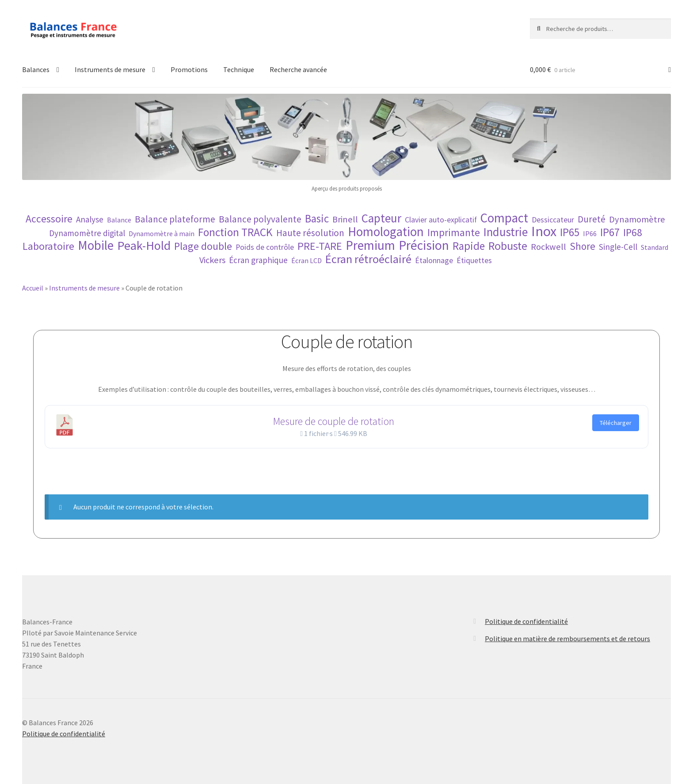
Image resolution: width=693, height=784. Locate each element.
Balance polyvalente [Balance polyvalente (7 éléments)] (260, 219)
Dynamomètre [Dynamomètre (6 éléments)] (637, 220)
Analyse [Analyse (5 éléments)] (90, 219)
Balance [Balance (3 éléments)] (119, 220)
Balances (36, 69)
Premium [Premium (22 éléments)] (370, 245)
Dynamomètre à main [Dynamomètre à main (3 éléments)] (162, 233)
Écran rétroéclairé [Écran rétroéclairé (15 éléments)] (368, 259)
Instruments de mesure (110, 69)
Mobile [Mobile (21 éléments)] (96, 246)
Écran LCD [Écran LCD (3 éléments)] (307, 260)
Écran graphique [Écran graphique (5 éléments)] (258, 260)
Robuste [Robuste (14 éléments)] (508, 246)
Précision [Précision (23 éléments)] (424, 245)
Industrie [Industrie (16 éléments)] (506, 232)
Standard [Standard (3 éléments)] (655, 247)
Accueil (33, 288)
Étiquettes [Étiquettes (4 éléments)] (474, 260)
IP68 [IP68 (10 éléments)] (633, 232)
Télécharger (616, 423)
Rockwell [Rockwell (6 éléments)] (548, 247)
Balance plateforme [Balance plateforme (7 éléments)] (175, 219)
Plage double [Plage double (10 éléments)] (203, 246)
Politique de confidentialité (526, 621)
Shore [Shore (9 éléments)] (583, 246)
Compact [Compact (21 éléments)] (504, 218)
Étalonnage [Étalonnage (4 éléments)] (434, 260)
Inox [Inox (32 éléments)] (544, 231)
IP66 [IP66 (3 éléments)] (590, 233)
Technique (239, 69)
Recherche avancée (298, 69)
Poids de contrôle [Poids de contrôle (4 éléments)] (265, 247)
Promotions (189, 69)
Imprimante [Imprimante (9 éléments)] (454, 232)
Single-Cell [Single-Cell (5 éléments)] (618, 247)
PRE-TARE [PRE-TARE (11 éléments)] (320, 246)
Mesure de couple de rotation (334, 421)
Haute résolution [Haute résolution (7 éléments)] (310, 233)
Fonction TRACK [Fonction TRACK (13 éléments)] (235, 232)
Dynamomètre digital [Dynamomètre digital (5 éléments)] (87, 233)
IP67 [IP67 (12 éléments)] (610, 232)
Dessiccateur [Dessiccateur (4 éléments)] (553, 220)
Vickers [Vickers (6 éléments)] (212, 260)
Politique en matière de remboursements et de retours (567, 639)
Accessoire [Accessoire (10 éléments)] (49, 219)
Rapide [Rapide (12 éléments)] (469, 246)
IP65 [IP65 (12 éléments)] (570, 232)
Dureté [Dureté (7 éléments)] (592, 219)
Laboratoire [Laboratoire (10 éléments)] (48, 246)
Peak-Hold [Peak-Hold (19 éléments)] (144, 246)
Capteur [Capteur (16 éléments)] (381, 218)
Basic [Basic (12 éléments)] (317, 219)
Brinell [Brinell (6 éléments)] (345, 220)
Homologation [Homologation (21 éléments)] (386, 232)
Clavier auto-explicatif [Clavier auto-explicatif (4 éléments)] (441, 220)
